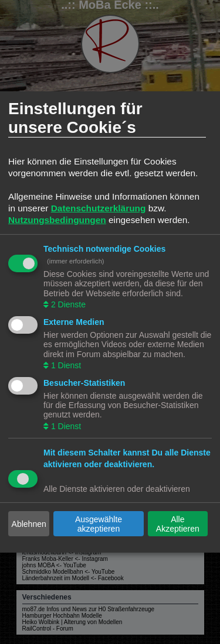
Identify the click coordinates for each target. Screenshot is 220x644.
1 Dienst (65, 365)
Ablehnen (29, 524)
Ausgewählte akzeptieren (99, 524)
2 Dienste (67, 304)
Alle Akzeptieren (178, 524)
